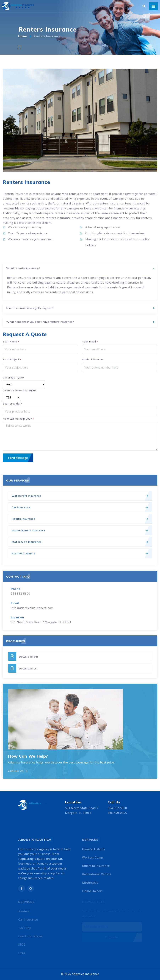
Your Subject (12, 359)
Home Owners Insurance (29, 530)
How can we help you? (18, 419)
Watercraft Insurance (27, 496)
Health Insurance (23, 519)
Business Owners (24, 553)
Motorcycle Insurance (27, 542)
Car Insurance (21, 507)
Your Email (90, 341)
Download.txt (23, 668)
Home (23, 36)
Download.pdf (23, 656)
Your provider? (12, 403)
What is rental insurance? (23, 310)
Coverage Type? (13, 377)
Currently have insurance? (19, 390)
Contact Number (93, 359)
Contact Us (18, 771)
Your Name (11, 341)
